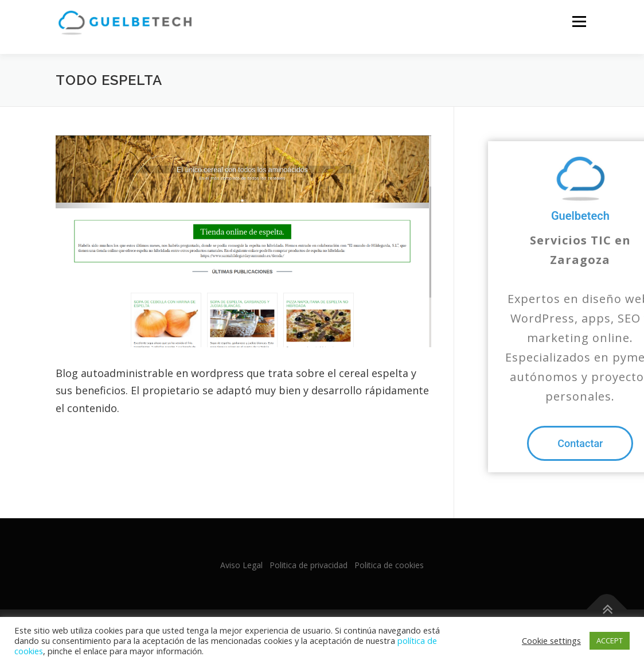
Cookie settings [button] (551, 640)
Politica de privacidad (309, 566)
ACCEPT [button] (610, 640)
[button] (580, 444)
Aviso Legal (241, 566)
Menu (579, 22)
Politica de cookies (389, 566)
